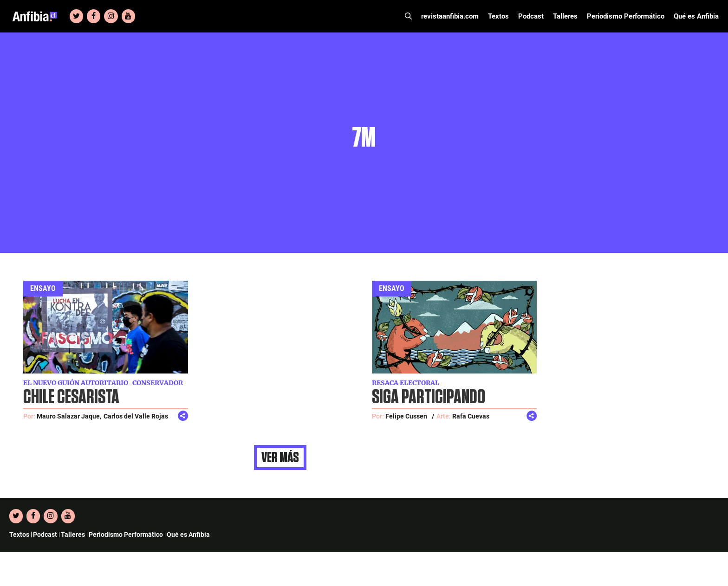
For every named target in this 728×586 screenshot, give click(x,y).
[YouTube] (128, 16)
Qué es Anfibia (696, 16)
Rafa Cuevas (471, 416)
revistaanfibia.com (450, 16)
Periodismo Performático (626, 16)
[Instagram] (111, 16)
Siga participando (429, 397)
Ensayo (43, 288)
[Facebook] (94, 16)
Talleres (565, 16)
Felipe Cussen (406, 416)
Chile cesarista (71, 397)
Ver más (280, 457)
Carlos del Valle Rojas (136, 416)
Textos (498, 16)
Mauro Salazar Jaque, (69, 416)
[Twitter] (76, 16)
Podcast (531, 16)
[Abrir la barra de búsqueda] (408, 16)
